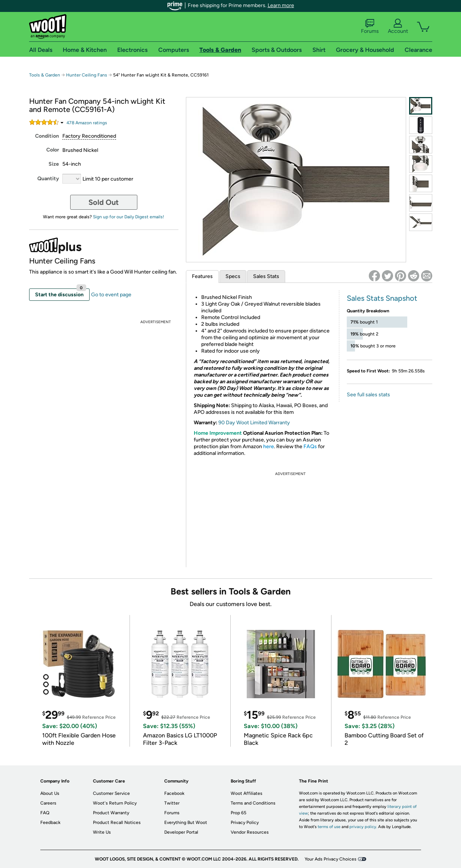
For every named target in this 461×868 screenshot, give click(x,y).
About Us (50, 793)
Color (53, 150)
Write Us (102, 832)
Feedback (50, 822)
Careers (48, 803)
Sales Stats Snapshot (382, 298)
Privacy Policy (245, 822)
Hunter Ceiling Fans (87, 75)
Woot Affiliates (247, 793)
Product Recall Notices (117, 822)
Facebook (174, 793)
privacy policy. (363, 827)
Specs (233, 276)
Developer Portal (181, 832)
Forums (370, 26)
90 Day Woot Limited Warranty (254, 423)
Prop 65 (239, 813)
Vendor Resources (250, 832)
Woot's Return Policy (115, 803)
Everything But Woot (186, 822)
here (269, 447)
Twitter (172, 803)
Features (202, 276)
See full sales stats (368, 395)
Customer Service (111, 793)
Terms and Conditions (253, 803)
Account (398, 26)
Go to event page (111, 295)
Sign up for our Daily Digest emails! (129, 217)
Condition (47, 136)
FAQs (310, 447)
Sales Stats (266, 276)
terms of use (329, 827)
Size (54, 164)
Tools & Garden (45, 75)
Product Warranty (111, 813)
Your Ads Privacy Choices (331, 859)
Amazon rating (87, 123)
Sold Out (104, 202)
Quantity (48, 179)
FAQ (45, 813)
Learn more (281, 5)
